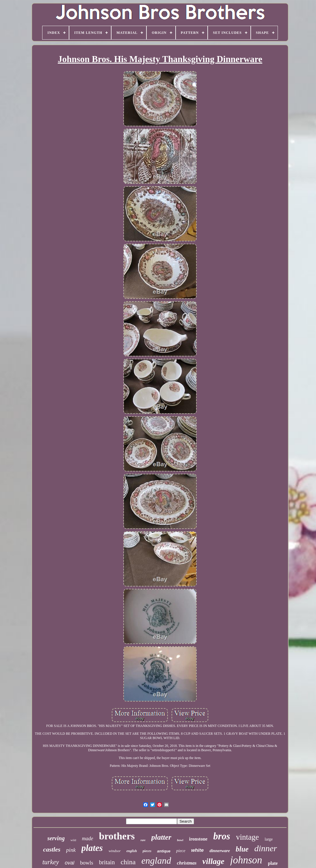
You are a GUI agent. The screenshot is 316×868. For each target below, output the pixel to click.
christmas (187, 863)
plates (92, 848)
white (197, 850)
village (213, 861)
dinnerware (220, 851)
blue (242, 849)
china (128, 862)
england (156, 860)
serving (56, 838)
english (132, 851)
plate (273, 863)
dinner (265, 848)
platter (161, 837)
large (269, 839)
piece (181, 851)
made (87, 839)
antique (164, 851)
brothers (117, 836)
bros (222, 836)
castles (52, 849)
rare (143, 840)
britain (107, 862)
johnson (246, 860)
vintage (247, 837)
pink (71, 850)
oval (69, 863)
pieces (147, 851)
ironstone (198, 839)
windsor (115, 851)
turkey (51, 862)
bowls (87, 863)
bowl (180, 840)
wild (73, 840)
